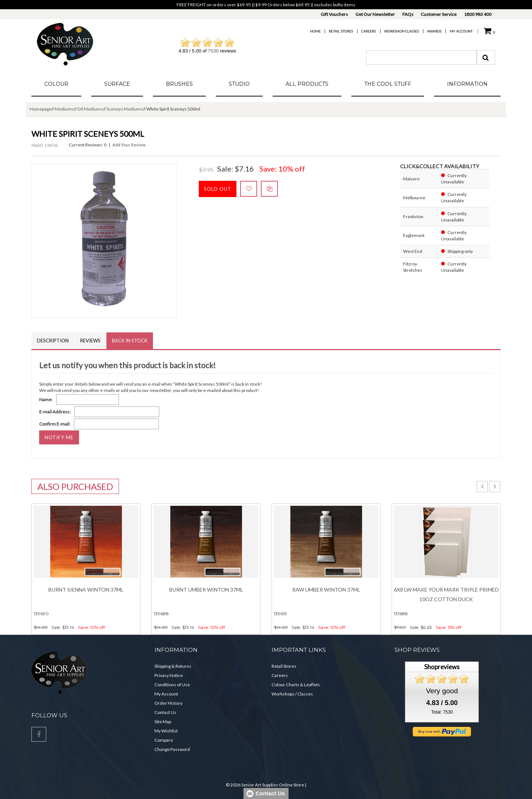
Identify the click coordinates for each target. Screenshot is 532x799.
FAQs (408, 14)
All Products (307, 84)
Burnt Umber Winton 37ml (206, 590)
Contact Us (165, 712)
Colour (56, 84)
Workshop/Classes (402, 31)
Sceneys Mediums (125, 109)
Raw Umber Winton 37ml (326, 590)
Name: (46, 399)
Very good (442, 691)
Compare (164, 740)
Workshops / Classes (292, 694)
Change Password (172, 749)
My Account (461, 31)
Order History (168, 703)
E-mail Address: (55, 412)
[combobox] (422, 57)
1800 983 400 (478, 14)
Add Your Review (129, 145)
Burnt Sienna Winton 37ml (86, 590)
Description (53, 341)
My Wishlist (166, 731)
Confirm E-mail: (55, 424)
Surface (117, 84)
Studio (239, 84)
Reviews (90, 341)
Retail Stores (341, 31)
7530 (213, 51)
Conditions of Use (172, 685)
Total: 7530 (442, 712)
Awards (434, 31)
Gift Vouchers (334, 14)
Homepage (40, 109)
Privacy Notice (169, 675)
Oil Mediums (90, 109)
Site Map (163, 722)
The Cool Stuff (388, 84)
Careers (369, 31)
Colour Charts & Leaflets (296, 685)
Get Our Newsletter (375, 14)
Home (315, 31)
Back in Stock (130, 341)
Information (467, 84)
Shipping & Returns (173, 666)
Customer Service (439, 14)
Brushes (179, 84)
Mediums (64, 109)
